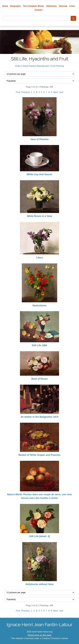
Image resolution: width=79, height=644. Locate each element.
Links (72, 6)
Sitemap (63, 6)
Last (61, 92)
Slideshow (51, 6)
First (18, 92)
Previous (26, 92)
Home (5, 6)
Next (56, 92)
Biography (16, 6)
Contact (39, 10)
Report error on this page (39, 635)
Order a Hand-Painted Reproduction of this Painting (39, 66)
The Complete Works (34, 6)
